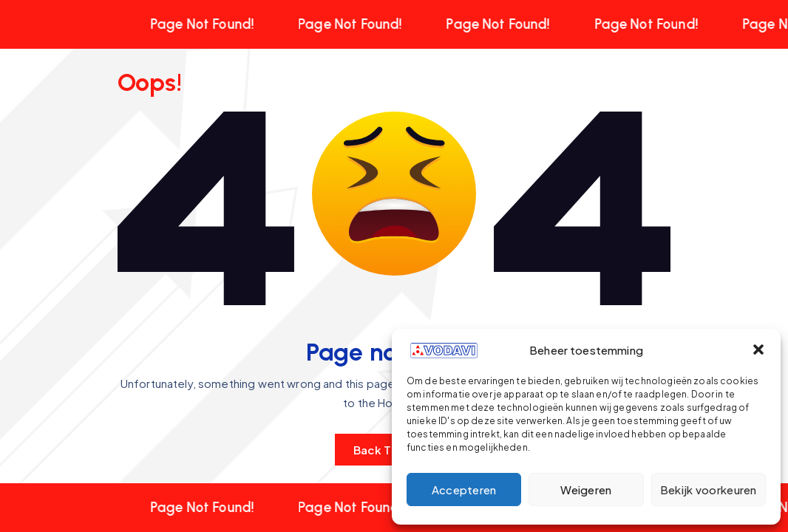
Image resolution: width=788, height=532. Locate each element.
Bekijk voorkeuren (709, 490)
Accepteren (464, 490)
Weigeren (586, 490)
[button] (758, 349)
